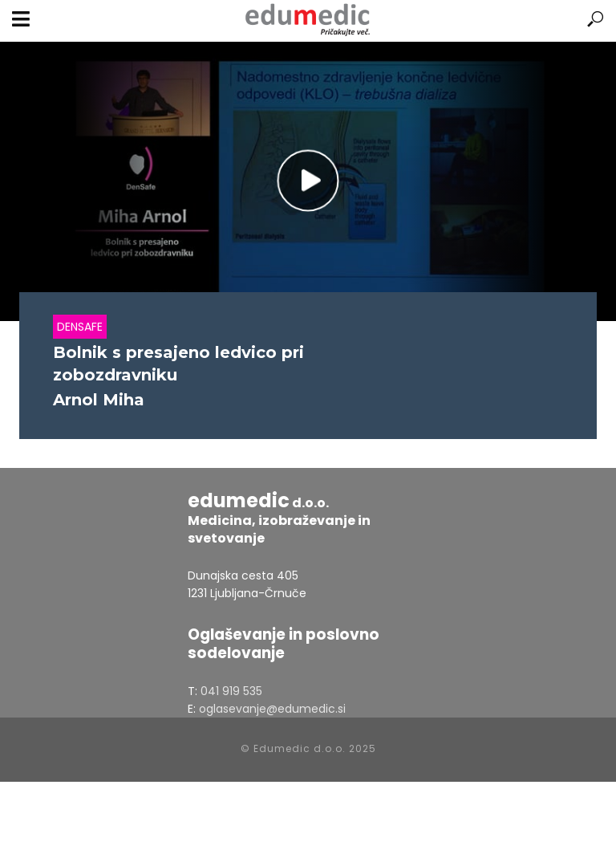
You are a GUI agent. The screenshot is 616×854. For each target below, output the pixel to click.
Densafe (80, 327)
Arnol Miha (99, 400)
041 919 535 (231, 691)
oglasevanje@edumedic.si (272, 709)
